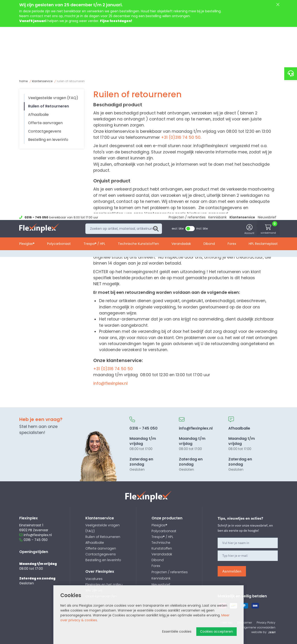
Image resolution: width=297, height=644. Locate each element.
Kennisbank (218, 31)
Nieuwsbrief (267, 31)
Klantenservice (242, 31)
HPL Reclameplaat (263, 59)
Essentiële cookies (177, 631)
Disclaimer (245, 623)
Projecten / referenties (187, 31)
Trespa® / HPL (94, 59)
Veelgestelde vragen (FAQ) (53, 98)
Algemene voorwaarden (259, 627)
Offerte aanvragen (45, 123)
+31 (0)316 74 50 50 (181, 137)
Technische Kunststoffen (138, 59)
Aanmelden (232, 571)
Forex (232, 59)
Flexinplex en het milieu (104, 585)
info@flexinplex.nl (210, 146)
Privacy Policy (266, 623)
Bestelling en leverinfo (48, 140)
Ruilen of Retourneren (71, 81)
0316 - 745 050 (33, 540)
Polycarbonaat (59, 59)
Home (23, 81)
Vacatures (94, 579)
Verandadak (181, 59)
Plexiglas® (27, 59)
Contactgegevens (45, 131)
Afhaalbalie (38, 115)
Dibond (209, 59)
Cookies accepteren (216, 631)
